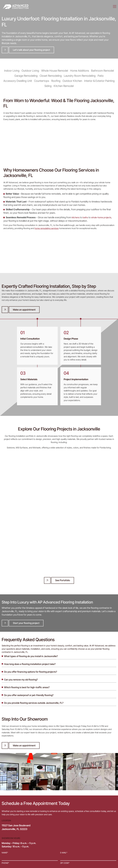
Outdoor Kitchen (72, 81)
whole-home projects (103, 217)
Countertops (42, 81)
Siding (48, 85)
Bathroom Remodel (101, 71)
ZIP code (65, 813)
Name (5, 803)
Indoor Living (14, 71)
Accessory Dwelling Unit (19, 81)
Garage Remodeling (27, 76)
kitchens (76, 217)
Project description (13, 822)
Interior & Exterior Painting (98, 81)
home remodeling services (47, 228)
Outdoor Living (31, 71)
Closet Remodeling (51, 76)
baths (86, 217)
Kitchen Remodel (64, 85)
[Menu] (115, 7)
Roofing (56, 81)
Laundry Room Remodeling (79, 76)
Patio (99, 76)
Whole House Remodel (55, 71)
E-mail (64, 803)
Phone (5, 813)
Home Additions (79, 71)
